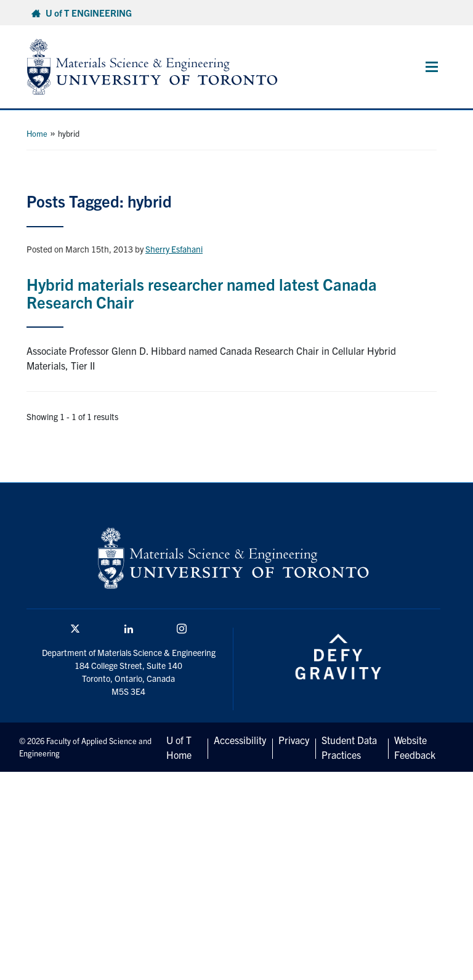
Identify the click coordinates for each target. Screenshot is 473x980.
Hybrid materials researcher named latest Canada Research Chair (202, 293)
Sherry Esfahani (174, 249)
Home (37, 133)
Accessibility (240, 740)
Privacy (294, 740)
